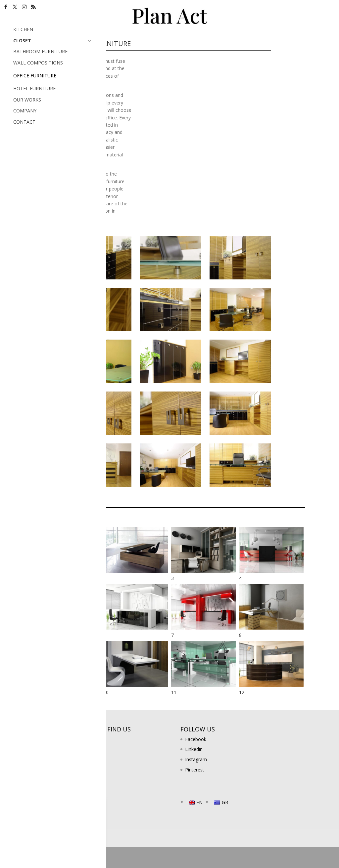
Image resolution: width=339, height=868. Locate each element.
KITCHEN (23, 29)
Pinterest (195, 770)
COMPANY (25, 111)
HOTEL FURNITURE (34, 88)
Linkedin (194, 749)
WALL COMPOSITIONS (38, 63)
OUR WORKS (27, 100)
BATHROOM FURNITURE (40, 51)
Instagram (196, 759)
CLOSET (53, 40)
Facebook (196, 739)
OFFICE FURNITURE (35, 76)
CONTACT (24, 122)
